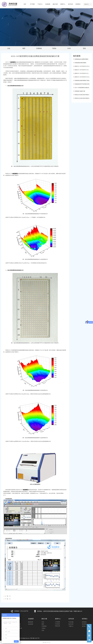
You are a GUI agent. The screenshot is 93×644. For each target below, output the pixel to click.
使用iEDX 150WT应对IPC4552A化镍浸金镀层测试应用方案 (82, 77)
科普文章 (57, 626)
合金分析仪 (18, 624)
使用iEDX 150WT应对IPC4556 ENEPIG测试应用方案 (82, 67)
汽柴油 (54, 48)
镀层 (24, 48)
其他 (84, 48)
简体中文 (87, 4)
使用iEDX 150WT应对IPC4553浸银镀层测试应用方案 (82, 74)
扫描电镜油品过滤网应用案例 (81, 59)
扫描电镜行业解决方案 (80, 91)
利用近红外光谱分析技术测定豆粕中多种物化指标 (82, 99)
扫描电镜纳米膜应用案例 (80, 63)
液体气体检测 (18, 628)
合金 (9, 48)
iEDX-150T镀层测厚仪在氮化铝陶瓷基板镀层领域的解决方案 (82, 88)
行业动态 (57, 624)
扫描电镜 (39, 48)
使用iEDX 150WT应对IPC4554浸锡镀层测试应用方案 (82, 70)
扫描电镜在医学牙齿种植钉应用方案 (82, 84)
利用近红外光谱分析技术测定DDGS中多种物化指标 (82, 95)
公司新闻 (57, 622)
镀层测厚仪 (18, 626)
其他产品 (17, 630)
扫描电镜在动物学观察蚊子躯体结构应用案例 (82, 81)
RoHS (69, 48)
